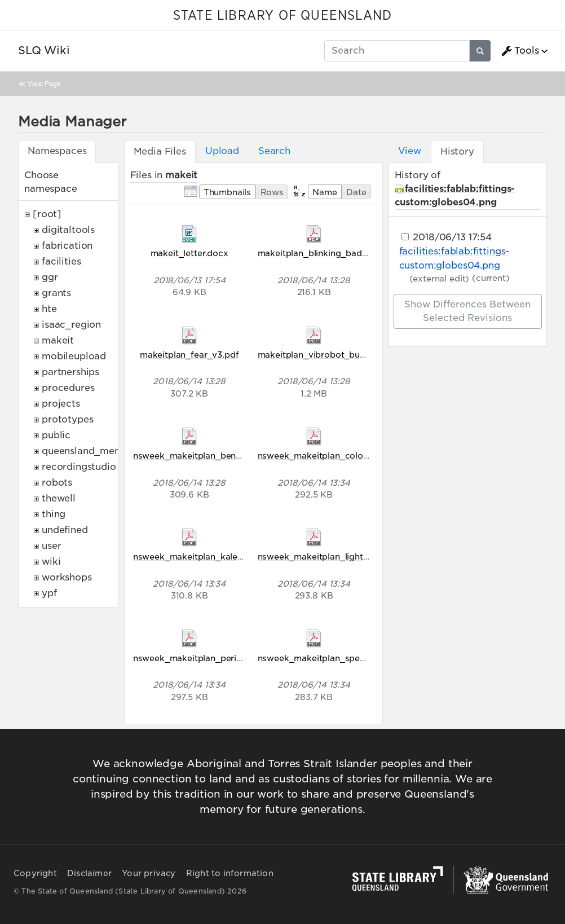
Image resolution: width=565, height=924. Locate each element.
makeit (58, 340)
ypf (49, 593)
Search (274, 151)
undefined (65, 530)
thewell (59, 498)
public (56, 435)
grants (56, 293)
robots (57, 483)
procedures (68, 388)
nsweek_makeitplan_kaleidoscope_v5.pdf (220, 556)
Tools (520, 51)
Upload (222, 151)
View (410, 151)
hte (49, 309)
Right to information (230, 873)
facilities (61, 261)
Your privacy (149, 873)
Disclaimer (89, 873)
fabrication (67, 246)
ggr (50, 277)
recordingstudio (79, 467)
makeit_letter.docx (189, 253)
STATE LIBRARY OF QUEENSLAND (282, 16)
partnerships (70, 372)
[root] (47, 214)
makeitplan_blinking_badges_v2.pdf (333, 253)
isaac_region (71, 325)
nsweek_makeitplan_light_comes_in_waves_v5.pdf (365, 556)
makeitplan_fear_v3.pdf (189, 355)
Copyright (35, 873)
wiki (51, 562)
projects (61, 404)
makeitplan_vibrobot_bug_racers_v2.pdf (343, 355)
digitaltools (68, 230)
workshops (67, 577)
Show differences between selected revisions (467, 311)
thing (54, 514)
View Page (44, 84)
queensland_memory (90, 451)
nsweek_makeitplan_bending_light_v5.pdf (221, 456)
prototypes (67, 419)
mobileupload (74, 356)
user (51, 546)
